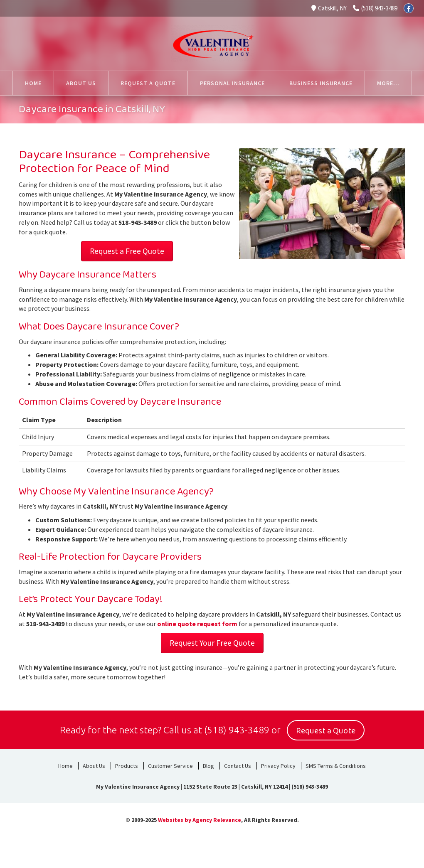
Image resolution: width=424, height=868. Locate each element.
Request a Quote (326, 730)
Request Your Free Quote (212, 643)
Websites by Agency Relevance (200, 819)
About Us (94, 765)
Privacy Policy (278, 765)
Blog (208, 765)
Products (127, 765)
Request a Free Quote (127, 251)
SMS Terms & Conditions (336, 765)
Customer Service (170, 765)
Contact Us (238, 765)
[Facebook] (409, 8)
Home (65, 765)
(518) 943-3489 (375, 8)
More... (388, 83)
